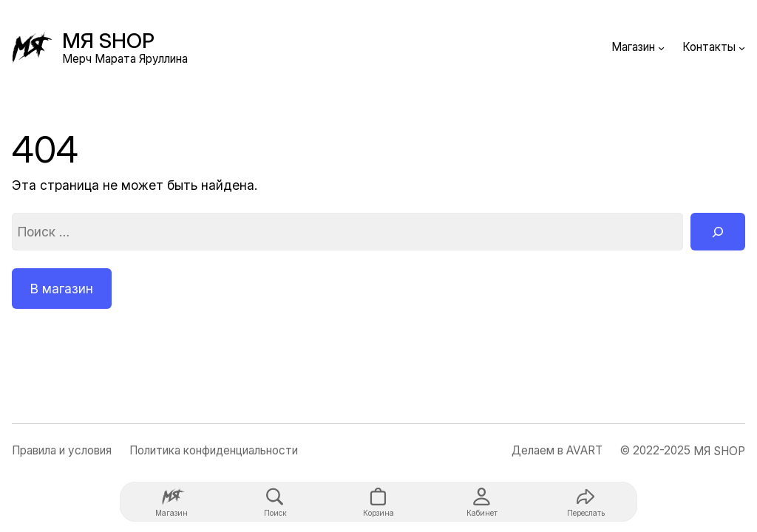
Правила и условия (62, 450)
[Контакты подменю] (742, 48)
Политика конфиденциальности (214, 450)
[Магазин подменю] (661, 48)
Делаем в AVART (557, 450)
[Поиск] (718, 232)
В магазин (62, 289)
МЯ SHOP (108, 41)
